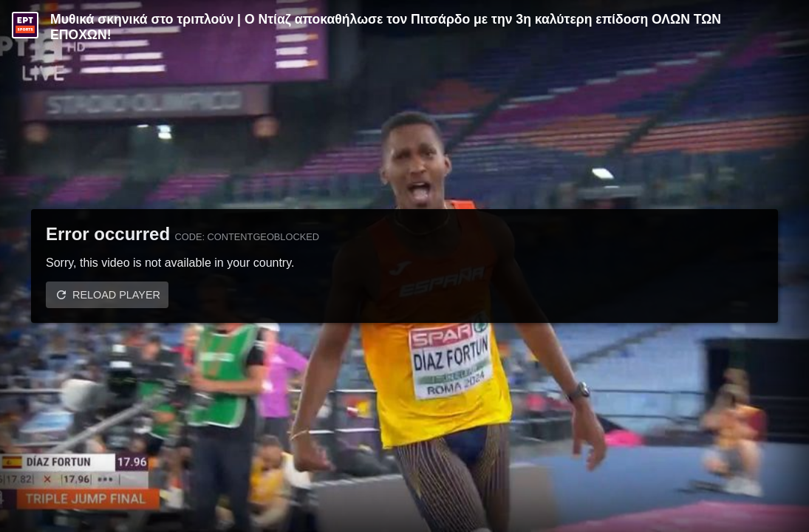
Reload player (116, 295)
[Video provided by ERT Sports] (25, 25)
